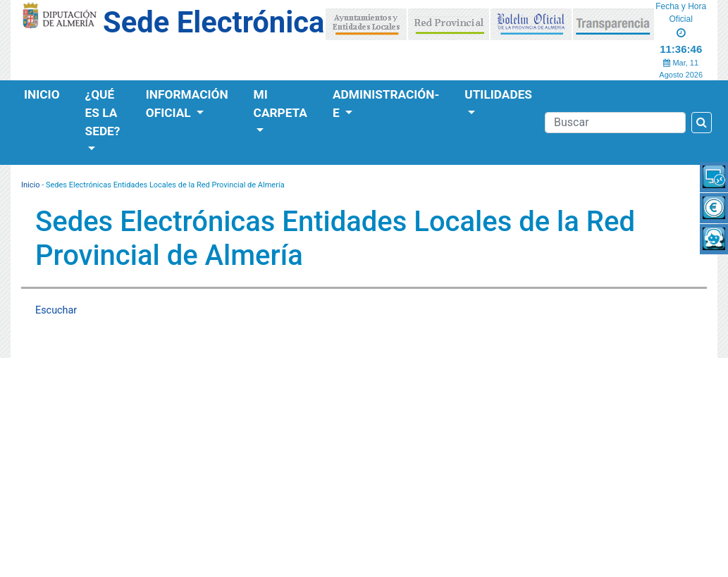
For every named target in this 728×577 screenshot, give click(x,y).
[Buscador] (615, 123)
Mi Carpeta (280, 104)
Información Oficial (187, 104)
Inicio (42, 94)
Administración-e (386, 104)
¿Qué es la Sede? (103, 113)
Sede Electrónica (214, 22)
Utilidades (498, 94)
